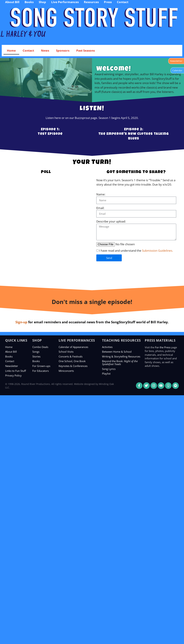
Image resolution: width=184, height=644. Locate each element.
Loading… (46, 230)
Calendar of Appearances (73, 347)
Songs (36, 352)
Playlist (106, 374)
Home (11, 50)
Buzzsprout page (86, 118)
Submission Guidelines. (157, 251)
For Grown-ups (41, 366)
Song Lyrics (109, 369)
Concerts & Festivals (71, 356)
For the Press (163, 347)
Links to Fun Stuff (16, 371)
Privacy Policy (13, 375)
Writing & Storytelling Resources (121, 356)
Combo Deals (40, 347)
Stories (36, 356)
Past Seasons (86, 50)
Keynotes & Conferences (73, 366)
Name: (101, 194)
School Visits (66, 352)
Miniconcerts (66, 371)
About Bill (11, 352)
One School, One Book (72, 361)
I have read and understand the (136, 251)
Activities (107, 347)
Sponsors (63, 50)
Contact (28, 50)
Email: (100, 208)
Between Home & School (117, 352)
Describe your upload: (111, 221)
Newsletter (12, 366)
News (45, 50)
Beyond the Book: (120, 363)
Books (9, 356)
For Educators (41, 371)
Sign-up (21, 322)
